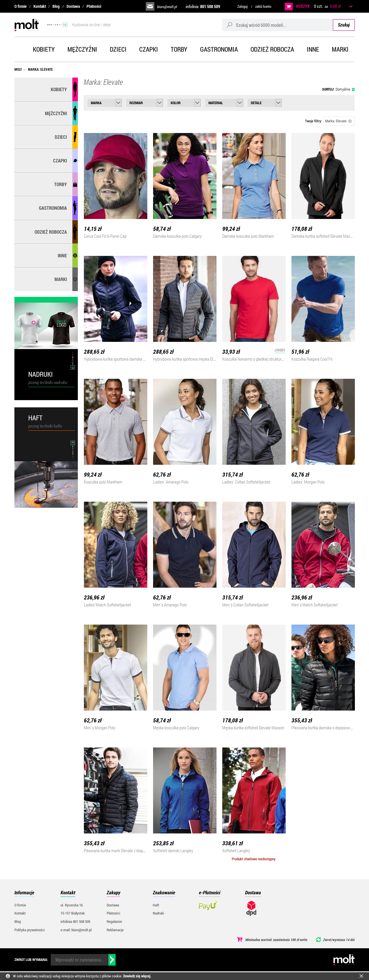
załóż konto (263, 6)
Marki (340, 49)
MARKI (61, 279)
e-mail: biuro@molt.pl (76, 930)
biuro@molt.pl (167, 7)
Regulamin (114, 921)
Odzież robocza (272, 49)
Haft (156, 905)
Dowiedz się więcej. (137, 976)
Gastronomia (219, 49)
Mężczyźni (82, 49)
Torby (179, 49)
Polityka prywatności (30, 930)
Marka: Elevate (338, 121)
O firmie (20, 6)
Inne (313, 49)
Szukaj (344, 25)
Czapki (149, 49)
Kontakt (40, 6)
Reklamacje (115, 930)
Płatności (94, 6)
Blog (56, 6)
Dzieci (118, 49)
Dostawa (73, 6)
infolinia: (203, 6)
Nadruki (158, 913)
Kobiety (44, 49)
